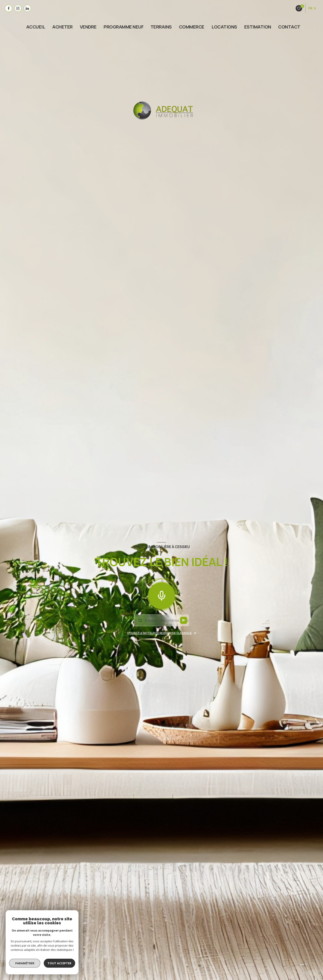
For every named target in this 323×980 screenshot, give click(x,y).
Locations (224, 27)
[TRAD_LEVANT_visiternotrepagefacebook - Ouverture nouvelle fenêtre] (9, 8)
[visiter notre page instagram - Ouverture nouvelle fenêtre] (18, 8)
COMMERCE (192, 27)
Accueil (36, 27)
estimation (258, 27)
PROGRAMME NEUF (124, 27)
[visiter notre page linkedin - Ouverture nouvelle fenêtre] (27, 8)
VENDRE (88, 27)
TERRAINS (161, 27)
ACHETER (62, 27)
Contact (289, 27)
